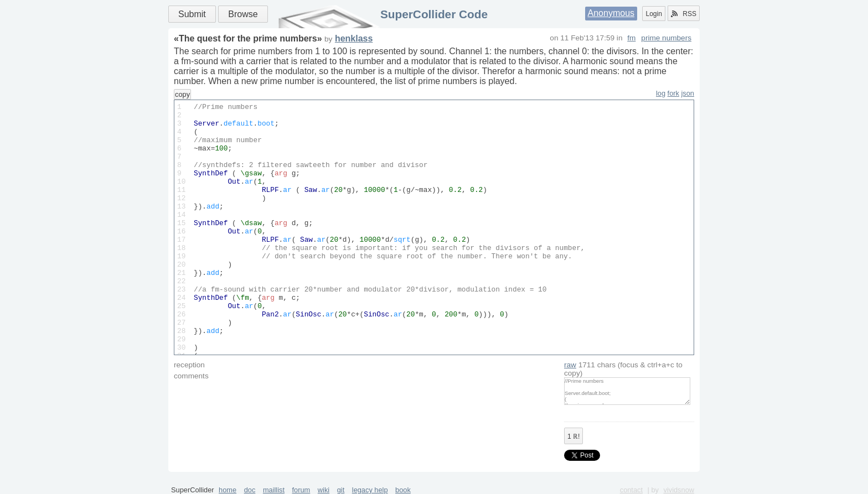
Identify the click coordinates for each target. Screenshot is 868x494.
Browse (243, 14)
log (661, 93)
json (688, 93)
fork (673, 93)
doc (250, 490)
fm (631, 38)
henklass (354, 38)
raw (570, 365)
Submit (192, 14)
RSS (684, 14)
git (341, 490)
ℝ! (573, 436)
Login (653, 14)
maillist (274, 490)
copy (182, 94)
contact (631, 490)
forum (301, 490)
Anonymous (611, 13)
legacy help (370, 490)
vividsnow (679, 490)
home (228, 490)
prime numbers (666, 38)
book (403, 490)
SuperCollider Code (434, 14)
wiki (324, 490)
